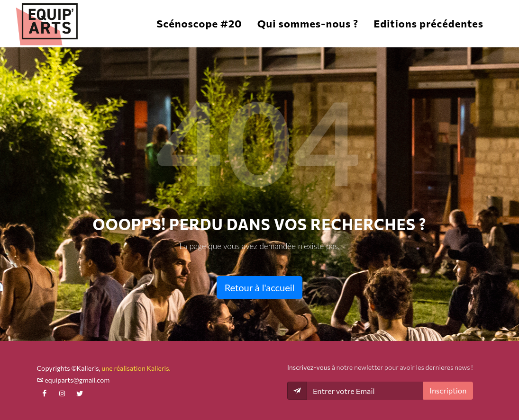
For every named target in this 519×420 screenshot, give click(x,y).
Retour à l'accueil (260, 287)
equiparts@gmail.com (73, 380)
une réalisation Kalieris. (136, 368)
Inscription (448, 390)
